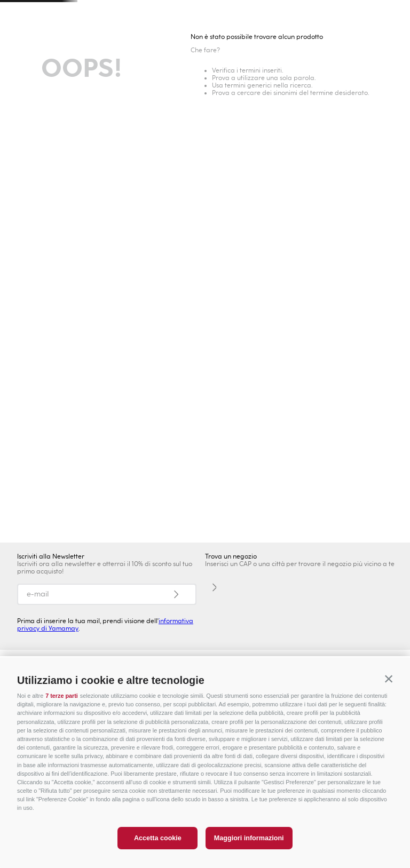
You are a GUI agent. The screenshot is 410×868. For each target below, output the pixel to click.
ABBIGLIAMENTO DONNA (205, 378)
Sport (307, 69)
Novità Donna (84, 91)
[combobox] (278, 43)
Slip (277, 91)
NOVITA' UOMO (72, 529)
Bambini (171, 69)
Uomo (102, 69)
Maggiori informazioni (249, 838)
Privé (239, 69)
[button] (389, 679)
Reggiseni (241, 91)
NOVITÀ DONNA (72, 378)
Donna (34, 69)
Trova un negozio (97, 43)
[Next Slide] (389, 14)
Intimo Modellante (326, 91)
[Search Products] (282, 43)
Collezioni (194, 91)
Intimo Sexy (143, 91)
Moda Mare (26, 91)
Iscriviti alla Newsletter (51, 556)
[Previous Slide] (21, 14)
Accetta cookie (158, 838)
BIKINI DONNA (338, 378)
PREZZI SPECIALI (366, 69)
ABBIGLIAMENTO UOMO (205, 529)
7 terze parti (62, 696)
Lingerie (385, 91)
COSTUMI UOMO (338, 529)
